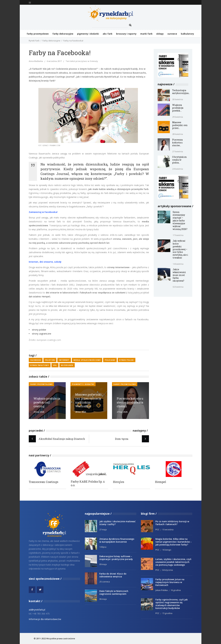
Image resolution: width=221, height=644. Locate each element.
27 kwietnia (178, 151)
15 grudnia (167, 613)
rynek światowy (40, 365)
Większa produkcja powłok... (178, 108)
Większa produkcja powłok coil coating (47, 402)
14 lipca (103, 547)
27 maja (103, 530)
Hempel (161, 482)
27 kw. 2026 (122, 412)
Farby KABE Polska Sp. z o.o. (88, 483)
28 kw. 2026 (81, 412)
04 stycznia (168, 570)
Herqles (119, 482)
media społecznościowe (87, 360)
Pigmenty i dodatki (83, 384)
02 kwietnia (178, 287)
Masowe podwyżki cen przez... (180, 125)
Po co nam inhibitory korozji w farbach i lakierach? (172, 523)
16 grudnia (176, 590)
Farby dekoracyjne (51, 41)
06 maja (103, 599)
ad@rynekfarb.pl (37, 610)
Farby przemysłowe (41, 384)
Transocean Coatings (44, 482)
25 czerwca (105, 582)
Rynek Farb (34, 41)
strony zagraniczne (42, 334)
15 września (168, 530)
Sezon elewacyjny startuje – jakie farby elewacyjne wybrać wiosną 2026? (180, 220)
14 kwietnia (178, 264)
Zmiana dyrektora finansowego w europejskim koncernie (117, 540)
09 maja (103, 564)
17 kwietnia (178, 235)
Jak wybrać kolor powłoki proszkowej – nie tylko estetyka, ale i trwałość (180, 249)
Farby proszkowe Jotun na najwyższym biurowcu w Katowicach (170, 582)
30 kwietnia (178, 99)
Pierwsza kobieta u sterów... (177, 143)
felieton (50, 360)
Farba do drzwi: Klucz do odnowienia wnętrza (113, 575)
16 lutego (167, 550)
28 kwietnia (178, 134)
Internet (64, 360)
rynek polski (127, 360)
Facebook (36, 360)
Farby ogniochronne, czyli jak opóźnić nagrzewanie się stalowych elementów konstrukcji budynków (172, 604)
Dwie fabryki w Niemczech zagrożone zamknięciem (114, 592)
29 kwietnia (178, 117)
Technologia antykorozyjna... (181, 92)
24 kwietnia (178, 169)
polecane (110, 360)
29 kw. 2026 (39, 412)
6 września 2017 (54, 61)
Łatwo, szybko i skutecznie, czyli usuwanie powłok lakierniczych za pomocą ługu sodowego (173, 562)
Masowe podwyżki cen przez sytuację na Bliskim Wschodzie (88, 400)
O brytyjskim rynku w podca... (180, 160)
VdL (55, 365)
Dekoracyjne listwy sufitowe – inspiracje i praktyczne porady (116, 558)
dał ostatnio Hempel (39, 296)
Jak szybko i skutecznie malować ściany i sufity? (117, 523)
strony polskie (39, 330)
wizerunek (67, 365)
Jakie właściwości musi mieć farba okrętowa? (179, 275)
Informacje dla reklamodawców (45, 619)
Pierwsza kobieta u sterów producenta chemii (130, 402)
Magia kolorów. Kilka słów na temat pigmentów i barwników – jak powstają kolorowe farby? (174, 542)
